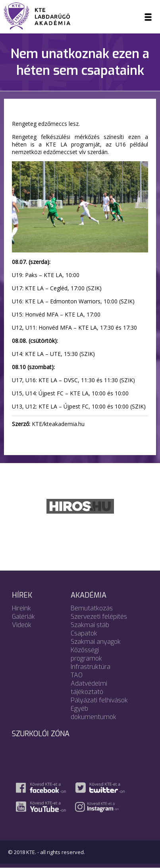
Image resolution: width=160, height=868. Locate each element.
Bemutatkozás (92, 608)
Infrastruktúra (91, 667)
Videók (22, 625)
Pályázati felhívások (99, 700)
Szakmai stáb (90, 625)
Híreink (21, 608)
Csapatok (84, 633)
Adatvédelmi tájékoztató (89, 688)
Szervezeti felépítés (99, 617)
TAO (77, 675)
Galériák (23, 617)
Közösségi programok (86, 654)
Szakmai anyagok (96, 642)
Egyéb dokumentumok (93, 713)
